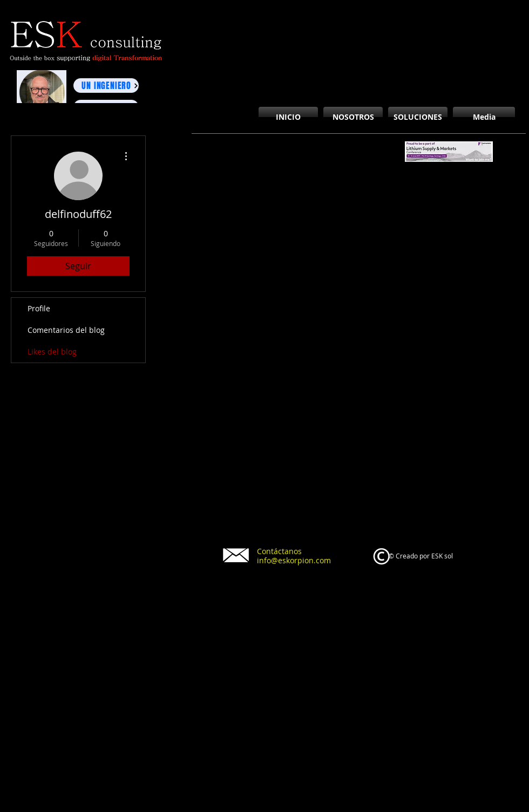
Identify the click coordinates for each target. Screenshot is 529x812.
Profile (39, 308)
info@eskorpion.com (294, 560)
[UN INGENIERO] (106, 86)
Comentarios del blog (66, 330)
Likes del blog (52, 352)
